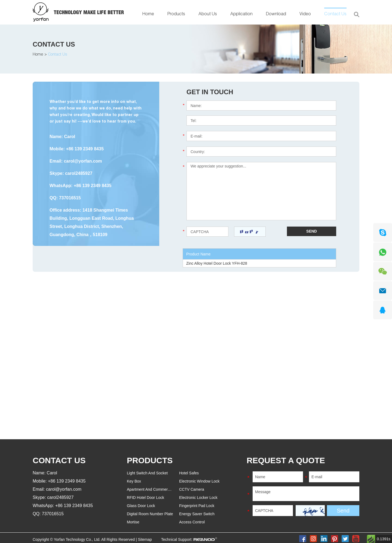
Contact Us (335, 14)
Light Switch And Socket (147, 473)
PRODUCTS (150, 460)
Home (148, 14)
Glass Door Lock (141, 506)
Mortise (133, 522)
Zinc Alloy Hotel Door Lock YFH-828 (217, 263)
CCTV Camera (192, 489)
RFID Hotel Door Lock (146, 498)
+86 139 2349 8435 (93, 186)
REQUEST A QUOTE (286, 460)
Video (305, 14)
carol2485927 (79, 173)
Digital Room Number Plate (150, 514)
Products (176, 14)
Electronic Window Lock (199, 481)
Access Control (192, 522)
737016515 (70, 198)
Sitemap (145, 539)
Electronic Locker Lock (198, 498)
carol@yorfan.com (83, 161)
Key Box (134, 481)
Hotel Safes (189, 473)
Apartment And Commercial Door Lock (159, 489)
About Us (208, 14)
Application (241, 14)
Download (276, 14)
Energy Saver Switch (197, 514)
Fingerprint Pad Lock (197, 506)
